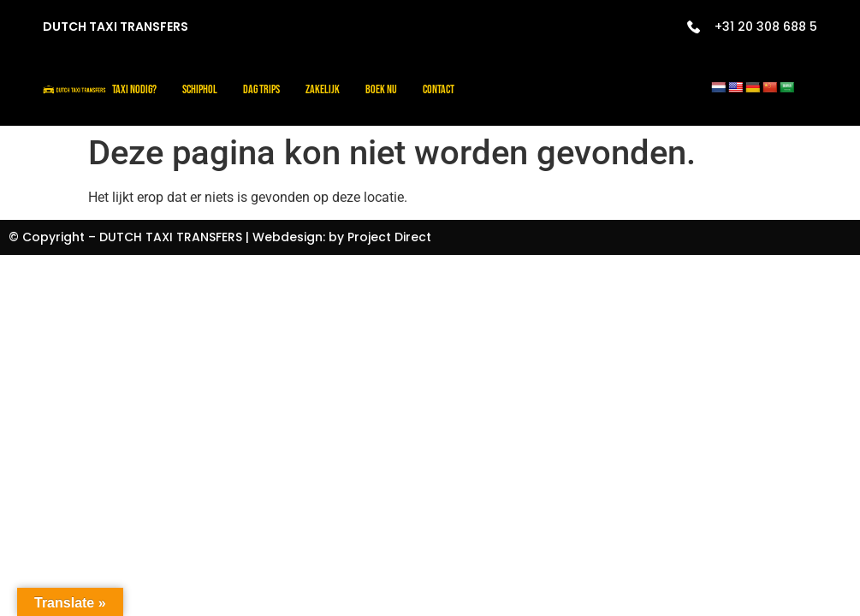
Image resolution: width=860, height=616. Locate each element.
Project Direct (389, 237)
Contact (439, 89)
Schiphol (200, 89)
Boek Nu (381, 89)
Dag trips (261, 89)
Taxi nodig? (134, 89)
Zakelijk (323, 89)
